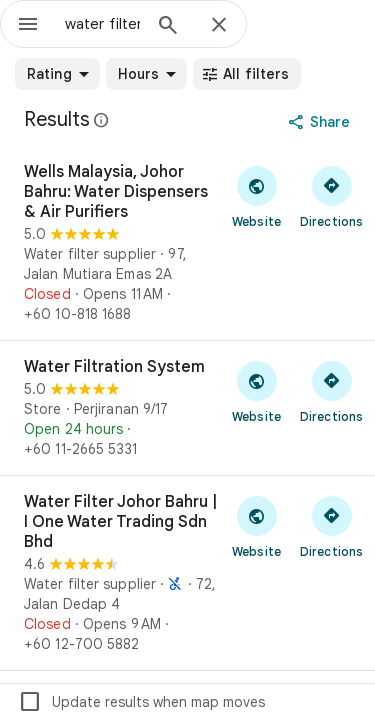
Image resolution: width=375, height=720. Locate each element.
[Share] (321, 122)
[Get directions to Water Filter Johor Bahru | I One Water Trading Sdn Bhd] (331, 526)
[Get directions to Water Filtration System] (331, 391)
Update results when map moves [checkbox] (141, 702)
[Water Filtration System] (187, 408)
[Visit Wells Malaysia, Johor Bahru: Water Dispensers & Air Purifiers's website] (256, 196)
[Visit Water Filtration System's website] (256, 391)
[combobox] (102, 24)
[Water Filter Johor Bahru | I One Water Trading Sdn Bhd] (187, 573)
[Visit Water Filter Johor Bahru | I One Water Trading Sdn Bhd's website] (256, 526)
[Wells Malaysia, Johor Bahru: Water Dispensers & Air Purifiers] (187, 243)
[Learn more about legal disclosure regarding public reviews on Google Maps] (102, 120)
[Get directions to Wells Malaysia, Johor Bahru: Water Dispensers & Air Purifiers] (331, 196)
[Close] (219, 26)
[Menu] (28, 26)
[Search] (168, 27)
